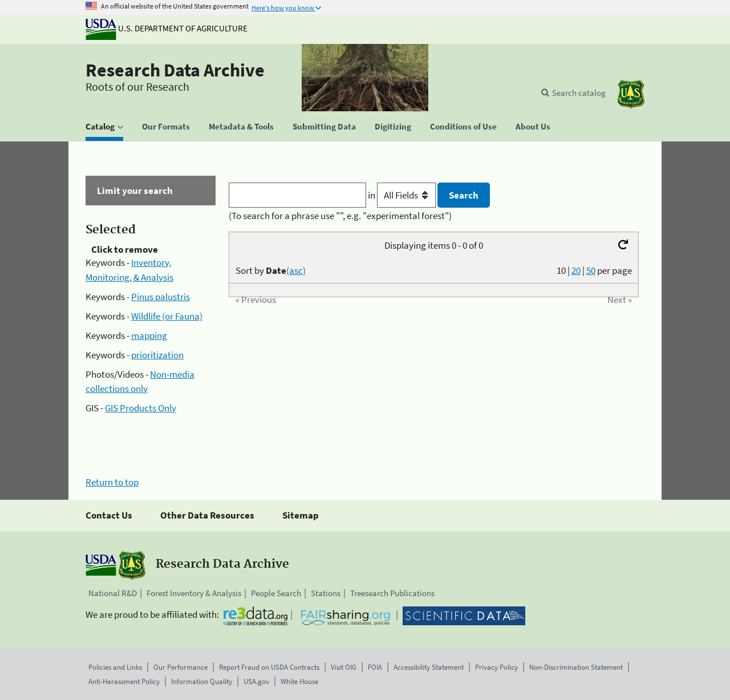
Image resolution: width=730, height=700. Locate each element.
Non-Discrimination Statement (576, 667)
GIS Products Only (141, 408)
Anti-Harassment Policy (124, 681)
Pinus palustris (161, 297)
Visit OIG (344, 667)
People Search (276, 593)
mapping (149, 335)
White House (299, 681)
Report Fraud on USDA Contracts (269, 667)
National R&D (113, 593)
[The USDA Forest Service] (631, 94)
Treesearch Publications (392, 593)
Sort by (271, 270)
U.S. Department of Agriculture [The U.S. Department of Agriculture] (167, 28)
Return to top (112, 482)
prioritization (157, 355)
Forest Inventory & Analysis (194, 593)
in (403, 195)
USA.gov (256, 681)
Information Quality (202, 681)
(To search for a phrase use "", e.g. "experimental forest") (340, 216)
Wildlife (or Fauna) (167, 316)
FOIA (375, 667)
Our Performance (181, 667)
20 (576, 270)
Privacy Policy (496, 667)
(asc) (296, 270)
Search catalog (579, 93)
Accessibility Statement (429, 667)
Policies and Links (115, 667)
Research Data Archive (175, 70)
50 (591, 270)
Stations (326, 593)
